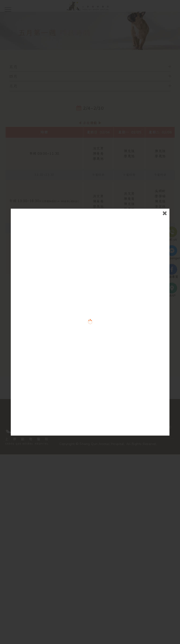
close (162, 234)
